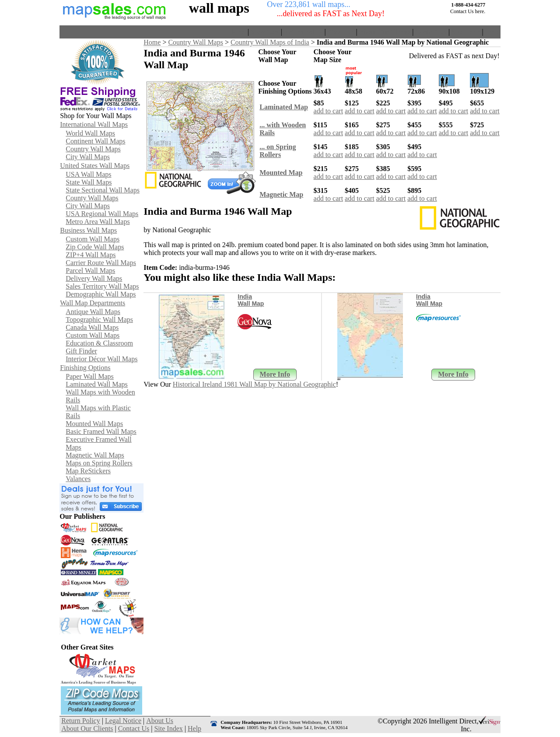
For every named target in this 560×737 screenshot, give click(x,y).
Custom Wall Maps (93, 239)
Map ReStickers (88, 471)
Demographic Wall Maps (101, 294)
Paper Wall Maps (90, 376)
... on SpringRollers (278, 151)
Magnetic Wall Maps (95, 455)
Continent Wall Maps (95, 141)
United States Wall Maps (95, 166)
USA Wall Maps (88, 174)
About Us (341, 32)
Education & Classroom (99, 343)
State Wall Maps (89, 182)
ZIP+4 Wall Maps (91, 255)
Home (237, 32)
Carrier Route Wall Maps (101, 263)
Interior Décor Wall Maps (101, 359)
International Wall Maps (94, 124)
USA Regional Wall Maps (102, 214)
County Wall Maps (92, 198)
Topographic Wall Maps (99, 320)
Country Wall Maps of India (270, 42)
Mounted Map (281, 173)
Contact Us (431, 32)
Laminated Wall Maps (97, 384)
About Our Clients (385, 32)
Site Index (466, 32)
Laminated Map (284, 107)
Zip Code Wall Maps (95, 247)
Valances (78, 479)
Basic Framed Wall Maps (101, 431)
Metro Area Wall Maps (98, 222)
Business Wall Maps (88, 230)
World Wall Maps (90, 133)
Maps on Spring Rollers (99, 463)
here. (480, 11)
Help (492, 32)
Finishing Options (85, 368)
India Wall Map (251, 300)
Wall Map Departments (93, 303)
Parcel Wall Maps (90, 271)
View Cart (265, 32)
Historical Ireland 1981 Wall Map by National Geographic (254, 384)
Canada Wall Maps (92, 327)
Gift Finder (81, 351)
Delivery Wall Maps (94, 278)
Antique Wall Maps (93, 312)
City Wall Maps (88, 157)
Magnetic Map (281, 194)
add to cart (329, 111)
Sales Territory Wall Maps (102, 286)
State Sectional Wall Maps (103, 190)
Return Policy (303, 32)
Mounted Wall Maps (94, 424)
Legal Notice (123, 721)
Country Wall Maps (93, 149)
